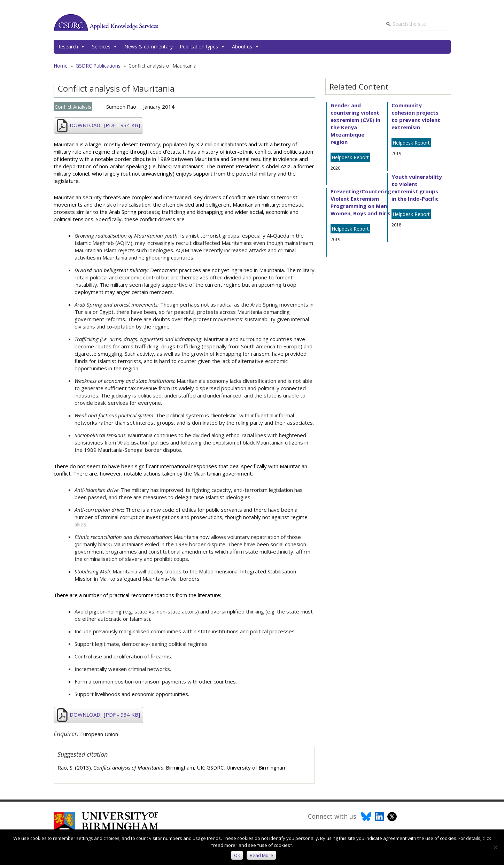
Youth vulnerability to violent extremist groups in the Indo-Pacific (417, 188)
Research (71, 47)
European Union (99, 734)
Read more (262, 855)
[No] (495, 847)
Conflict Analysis (73, 107)
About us (246, 47)
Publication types (202, 47)
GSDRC (106, 22)
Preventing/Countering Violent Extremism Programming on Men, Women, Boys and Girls (361, 202)
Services (105, 47)
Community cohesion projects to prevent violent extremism (416, 116)
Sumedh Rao (121, 107)
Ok (237, 855)
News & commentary (149, 47)
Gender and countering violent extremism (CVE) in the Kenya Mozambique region (355, 123)
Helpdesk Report (350, 157)
